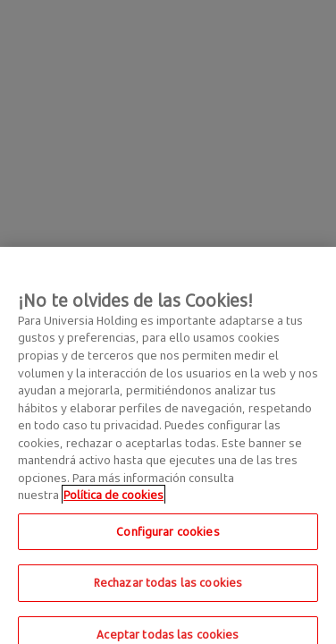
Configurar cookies (168, 535)
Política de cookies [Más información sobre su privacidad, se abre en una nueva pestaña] (113, 499)
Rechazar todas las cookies (168, 587)
